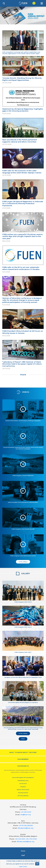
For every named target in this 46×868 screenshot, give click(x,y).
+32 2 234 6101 (20, 839)
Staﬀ (23, 855)
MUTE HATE (23, 784)
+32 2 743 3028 (31, 839)
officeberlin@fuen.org (25, 828)
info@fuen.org (25, 815)
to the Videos (23, 562)
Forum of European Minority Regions (23, 777)
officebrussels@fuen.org (25, 842)
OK (37, 864)
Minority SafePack (23, 796)
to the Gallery (23, 733)
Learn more (23, 867)
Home (23, 851)
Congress (23, 787)
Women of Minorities (23, 790)
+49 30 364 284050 (26, 825)
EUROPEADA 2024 (23, 781)
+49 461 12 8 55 (26, 812)
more (23, 375)
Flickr (23, 739)
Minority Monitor (23, 793)
